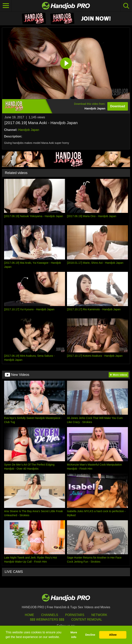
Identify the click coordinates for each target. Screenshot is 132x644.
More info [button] (74, 635)
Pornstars (75, 615)
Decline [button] (90, 635)
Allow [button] (113, 635)
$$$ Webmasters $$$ (47, 620)
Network (99, 615)
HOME (30, 615)
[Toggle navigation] (6, 6)
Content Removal (87, 620)
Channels (50, 615)
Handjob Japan (29, 130)
